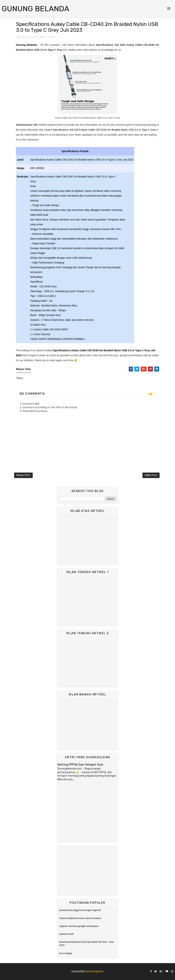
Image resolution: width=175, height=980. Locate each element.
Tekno (52, 37)
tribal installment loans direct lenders (80, 918)
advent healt (66, 934)
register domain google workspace (79, 926)
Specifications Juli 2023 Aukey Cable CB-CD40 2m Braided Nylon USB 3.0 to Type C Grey (104, 130)
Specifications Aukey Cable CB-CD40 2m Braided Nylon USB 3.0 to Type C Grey (102, 350)
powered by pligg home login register (80, 910)
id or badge (66, 953)
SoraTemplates (94, 971)
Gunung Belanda (36, 9)
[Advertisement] (88, 540)
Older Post (151, 475)
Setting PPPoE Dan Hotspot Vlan (80, 765)
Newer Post (23, 475)
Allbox (43, 37)
